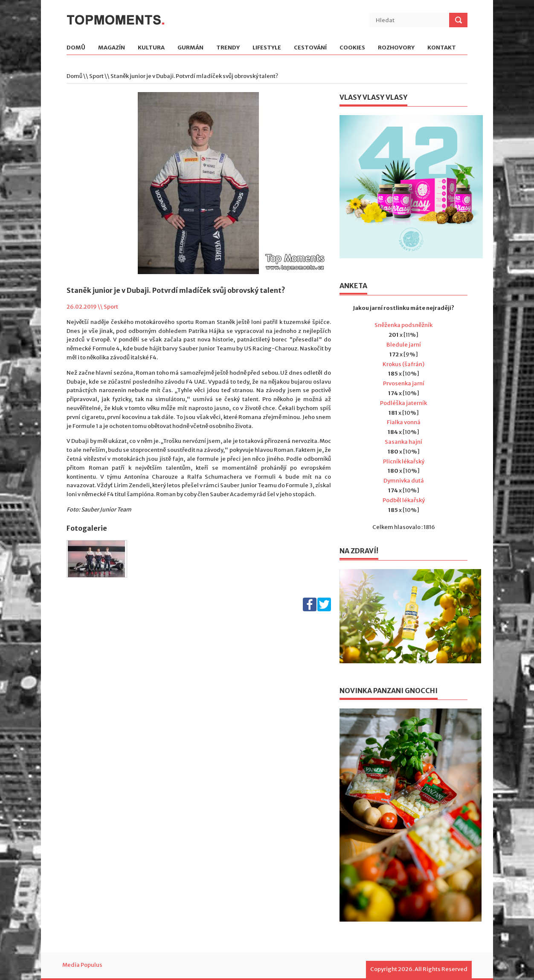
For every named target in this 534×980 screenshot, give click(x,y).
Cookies (352, 48)
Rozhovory (396, 48)
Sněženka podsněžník (403, 325)
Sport (96, 76)
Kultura (151, 48)
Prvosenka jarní (404, 383)
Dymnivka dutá (404, 481)
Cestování (310, 48)
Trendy (228, 48)
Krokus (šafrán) (403, 364)
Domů (76, 48)
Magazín (112, 48)
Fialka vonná (404, 422)
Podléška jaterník (403, 403)
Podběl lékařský (404, 500)
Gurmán (190, 48)
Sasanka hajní (403, 442)
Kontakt (442, 48)
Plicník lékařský (404, 461)
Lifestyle (267, 48)
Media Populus (82, 965)
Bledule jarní (404, 345)
